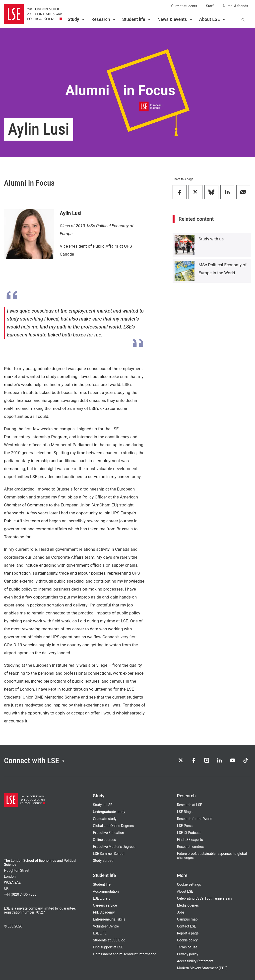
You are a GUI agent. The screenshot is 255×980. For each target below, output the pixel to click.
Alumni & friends (235, 6)
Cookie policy (187, 940)
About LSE (213, 19)
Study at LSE (103, 805)
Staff (210, 6)
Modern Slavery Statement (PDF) (202, 968)
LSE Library (102, 898)
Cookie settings (189, 884)
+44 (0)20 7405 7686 (20, 894)
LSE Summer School (109, 854)
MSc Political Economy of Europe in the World (223, 269)
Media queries (188, 905)
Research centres (191, 847)
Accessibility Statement (195, 961)
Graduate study (105, 819)
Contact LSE (187, 926)
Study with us (211, 239)
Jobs (181, 912)
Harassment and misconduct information (125, 954)
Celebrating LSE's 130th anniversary (205, 898)
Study (76, 19)
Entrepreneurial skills (109, 919)
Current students (184, 6)
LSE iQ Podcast (189, 833)
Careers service (105, 905)
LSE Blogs (185, 812)
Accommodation (106, 891)
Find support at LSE (108, 947)
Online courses (104, 840)
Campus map (187, 919)
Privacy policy (188, 954)
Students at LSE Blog (109, 940)
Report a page (188, 933)
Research (104, 19)
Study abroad (103, 861)
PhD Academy (104, 912)
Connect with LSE (34, 761)
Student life (137, 19)
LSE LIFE (100, 933)
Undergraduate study (109, 812)
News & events (175, 19)
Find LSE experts (190, 840)
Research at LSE (190, 805)
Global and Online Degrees (113, 826)
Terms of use (187, 947)
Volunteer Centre (106, 926)
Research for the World (195, 819)
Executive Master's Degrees (114, 847)
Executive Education (108, 833)
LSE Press (185, 826)
